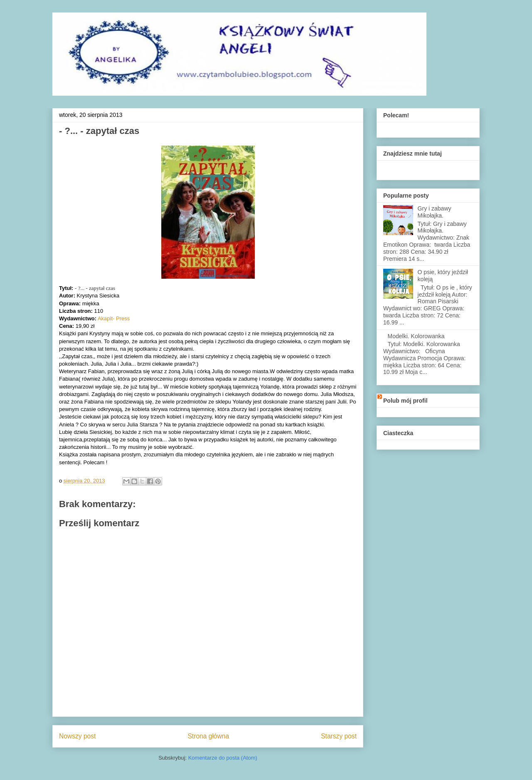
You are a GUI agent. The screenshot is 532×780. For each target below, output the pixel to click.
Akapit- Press (114, 318)
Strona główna (208, 736)
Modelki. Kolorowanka (416, 336)
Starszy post (339, 736)
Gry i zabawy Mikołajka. (435, 212)
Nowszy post (77, 736)
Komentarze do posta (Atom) (223, 758)
